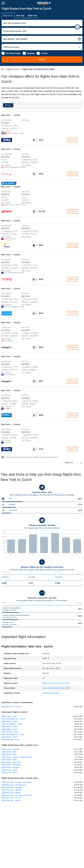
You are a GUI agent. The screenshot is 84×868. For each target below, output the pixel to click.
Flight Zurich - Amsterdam (11, 765)
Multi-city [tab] (32, 16)
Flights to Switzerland (51, 693)
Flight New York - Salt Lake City (14, 785)
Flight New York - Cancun (11, 798)
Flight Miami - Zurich (9, 737)
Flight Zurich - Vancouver (11, 762)
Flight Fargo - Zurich (9, 716)
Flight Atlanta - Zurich (10, 727)
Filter (9, 105)
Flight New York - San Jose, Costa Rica (17, 795)
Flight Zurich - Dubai (9, 770)
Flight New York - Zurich (11, 740)
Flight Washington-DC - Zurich (13, 719)
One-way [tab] (20, 16)
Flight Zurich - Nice (9, 754)
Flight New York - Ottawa (11, 800)
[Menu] (3, 3)
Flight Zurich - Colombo (11, 749)
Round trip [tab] (8, 16)
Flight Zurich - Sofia (9, 760)
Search (42, 60)
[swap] (77, 27)
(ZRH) (56, 688)
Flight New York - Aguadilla (12, 787)
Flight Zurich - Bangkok (10, 767)
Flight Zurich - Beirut (9, 773)
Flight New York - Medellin (12, 790)
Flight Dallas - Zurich (9, 729)
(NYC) (56, 683)
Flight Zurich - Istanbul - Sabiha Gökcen (17, 757)
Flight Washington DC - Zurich (13, 734)
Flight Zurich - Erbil (9, 752)
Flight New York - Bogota (11, 793)
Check (73, 140)
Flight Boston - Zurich (10, 721)
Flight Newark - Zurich (10, 732)
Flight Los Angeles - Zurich (12, 724)
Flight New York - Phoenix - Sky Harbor (17, 782)
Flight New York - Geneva (11, 707)
